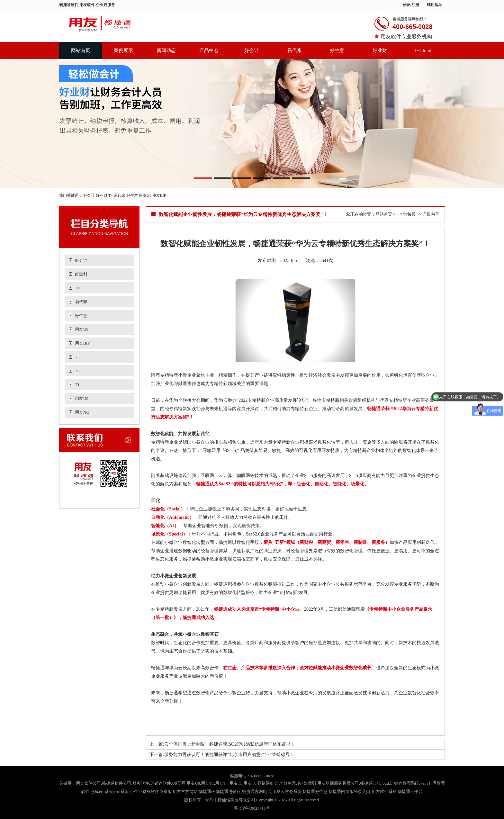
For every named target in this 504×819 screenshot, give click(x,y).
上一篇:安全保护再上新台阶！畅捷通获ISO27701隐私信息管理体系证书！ (222, 744)
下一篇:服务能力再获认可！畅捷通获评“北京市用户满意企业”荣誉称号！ (222, 755)
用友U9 (82, 398)
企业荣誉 (407, 214)
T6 (77, 371)
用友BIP (159, 195)
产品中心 (209, 50)
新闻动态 (166, 50)
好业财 (380, 50)
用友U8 (145, 195)
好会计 (252, 50)
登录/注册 (411, 5)
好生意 (337, 50)
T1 (77, 385)
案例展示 (123, 50)
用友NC (82, 412)
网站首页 (81, 50)
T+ (111, 195)
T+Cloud (422, 50)
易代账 (294, 50)
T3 (77, 357)
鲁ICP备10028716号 (252, 808)
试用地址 (435, 5)
